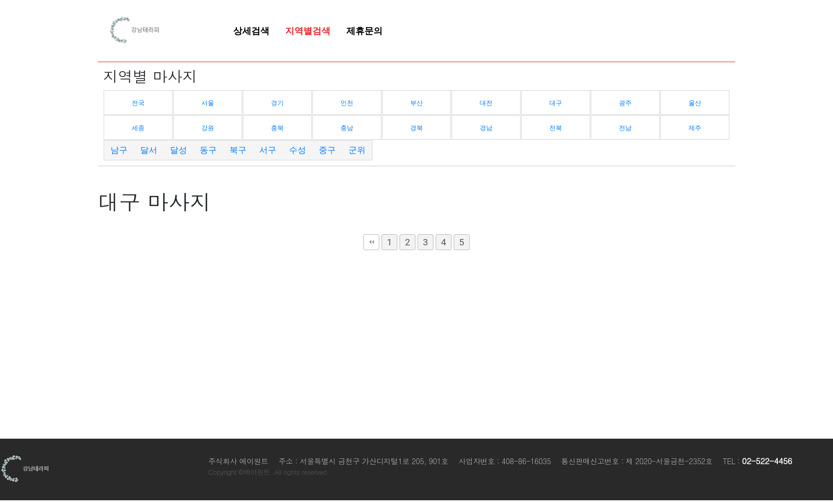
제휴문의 (364, 31)
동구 (208, 150)
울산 (695, 103)
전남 (625, 128)
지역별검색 (308, 31)
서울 (208, 103)
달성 (178, 150)
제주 (695, 128)
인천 (347, 103)
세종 (138, 128)
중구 (327, 150)
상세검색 (251, 31)
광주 (625, 103)
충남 (347, 128)
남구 (119, 150)
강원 (208, 128)
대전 (486, 103)
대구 (556, 103)
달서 (149, 150)
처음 (371, 242)
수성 (297, 150)
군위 (357, 150)
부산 (416, 103)
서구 (268, 150)
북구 (238, 150)
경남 (486, 128)
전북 (556, 128)
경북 (416, 128)
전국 (138, 103)
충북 (277, 128)
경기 (277, 103)
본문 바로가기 (0, 0)
